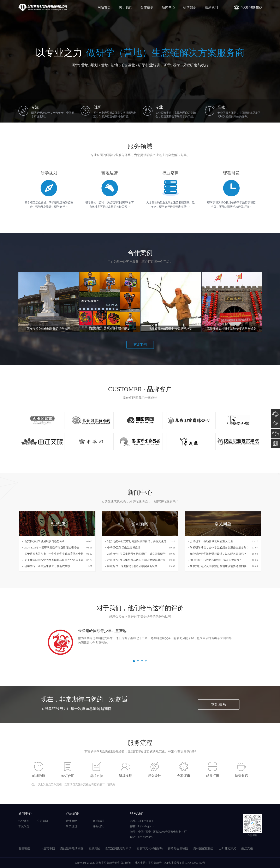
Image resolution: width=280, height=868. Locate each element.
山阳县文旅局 (227, 848)
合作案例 (147, 7)
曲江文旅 (247, 848)
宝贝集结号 (155, 863)
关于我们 (126, 7)
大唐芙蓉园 (48, 848)
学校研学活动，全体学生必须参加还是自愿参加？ (220, 548)
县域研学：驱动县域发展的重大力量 (212, 541)
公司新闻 (42, 821)
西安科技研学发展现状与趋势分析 (45, 541)
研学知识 (190, 7)
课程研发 (98, 826)
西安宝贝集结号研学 (118, 848)
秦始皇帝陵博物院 (72, 848)
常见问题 (24, 826)
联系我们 (211, 7)
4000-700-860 (275, 424)
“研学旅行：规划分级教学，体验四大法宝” (215, 560)
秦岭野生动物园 (178, 848)
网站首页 (104, 7)
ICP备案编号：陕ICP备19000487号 (185, 863)
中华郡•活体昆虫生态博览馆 (124, 548)
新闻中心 (168, 7)
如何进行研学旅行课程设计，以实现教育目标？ (218, 554)
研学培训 (98, 821)
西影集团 (94, 848)
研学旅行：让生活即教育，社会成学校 (47, 566)
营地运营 (71, 821)
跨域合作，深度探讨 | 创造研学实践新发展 (132, 566)
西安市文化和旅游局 (150, 848)
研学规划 (71, 826)
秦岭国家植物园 (203, 848)
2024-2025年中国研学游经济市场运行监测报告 (52, 548)
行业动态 (24, 821)
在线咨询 (275, 414)
